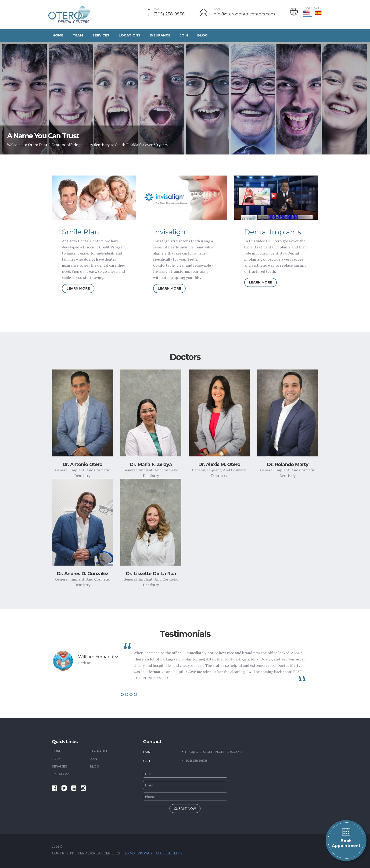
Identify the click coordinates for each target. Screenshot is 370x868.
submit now (185, 809)
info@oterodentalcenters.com (244, 14)
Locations (130, 35)
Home (58, 35)
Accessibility (169, 853)
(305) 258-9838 (169, 14)
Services (101, 35)
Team (78, 35)
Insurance (160, 35)
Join (184, 35)
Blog (202, 35)
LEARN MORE (78, 288)
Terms (129, 853)
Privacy (145, 853)
